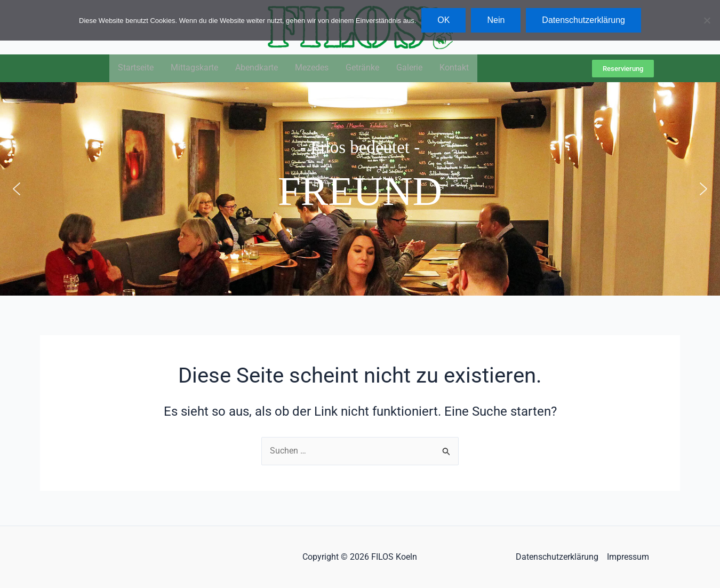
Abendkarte (257, 69)
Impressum (628, 557)
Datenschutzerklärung (557, 557)
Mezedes (312, 69)
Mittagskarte (194, 69)
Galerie (409, 69)
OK (443, 20)
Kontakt (454, 69)
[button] (17, 189)
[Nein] (707, 20)
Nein (496, 20)
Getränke (362, 69)
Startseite (136, 69)
